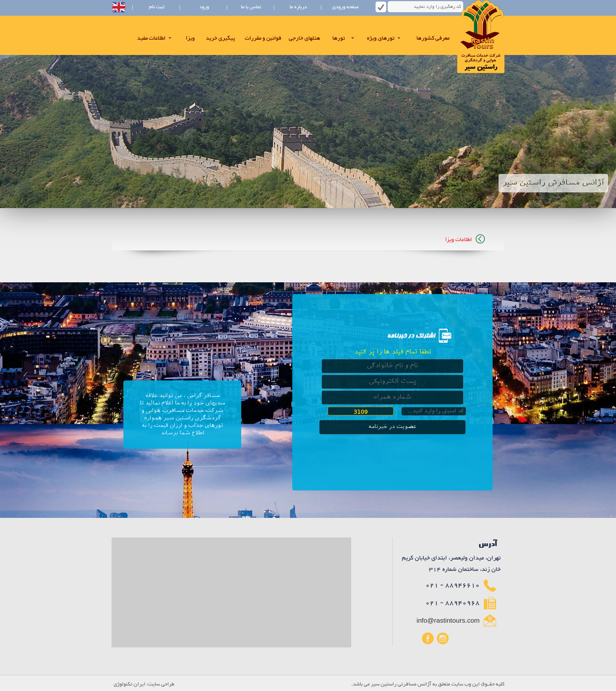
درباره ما (298, 7)
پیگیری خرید (220, 38)
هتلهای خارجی (304, 38)
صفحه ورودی (345, 7)
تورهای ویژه (381, 38)
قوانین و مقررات (263, 38)
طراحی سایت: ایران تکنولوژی (144, 684)
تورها (339, 38)
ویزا (190, 38)
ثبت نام (157, 7)
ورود (204, 7)
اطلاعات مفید (151, 38)
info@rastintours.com (448, 621)
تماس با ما (251, 7)
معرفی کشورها (433, 38)
